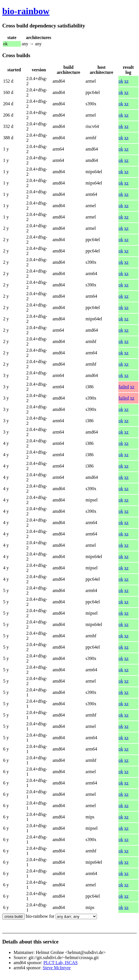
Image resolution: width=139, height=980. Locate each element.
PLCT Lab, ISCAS (61, 963)
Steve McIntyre (57, 968)
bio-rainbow (26, 11)
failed (124, 387)
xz (126, 81)
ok (121, 81)
